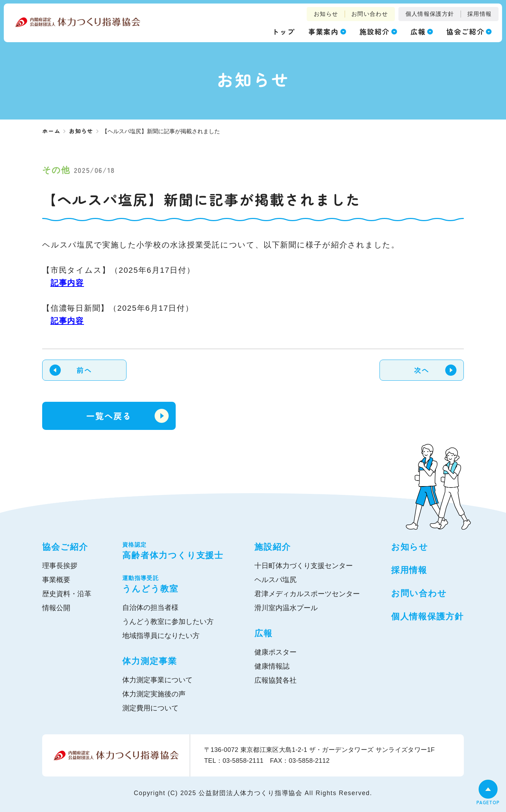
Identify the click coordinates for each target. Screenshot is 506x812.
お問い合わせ (370, 14)
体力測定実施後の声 (154, 694)
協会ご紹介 (65, 547)
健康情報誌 (272, 666)
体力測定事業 (150, 661)
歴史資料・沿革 (67, 594)
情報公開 (56, 608)
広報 (264, 633)
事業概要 (56, 580)
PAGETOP (488, 802)
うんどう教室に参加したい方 (168, 621)
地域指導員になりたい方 (161, 636)
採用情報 (479, 14)
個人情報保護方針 (430, 14)
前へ (84, 370)
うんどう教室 (173, 584)
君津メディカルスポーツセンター (307, 594)
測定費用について (150, 708)
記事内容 (67, 283)
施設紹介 (273, 547)
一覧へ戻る (109, 416)
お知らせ (326, 14)
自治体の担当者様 (150, 607)
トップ (283, 31)
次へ (421, 370)
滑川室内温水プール (286, 608)
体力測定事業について (157, 680)
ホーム (51, 131)
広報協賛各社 (275, 680)
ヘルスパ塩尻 (275, 580)
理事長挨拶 (60, 566)
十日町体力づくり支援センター (304, 566)
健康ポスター (275, 652)
